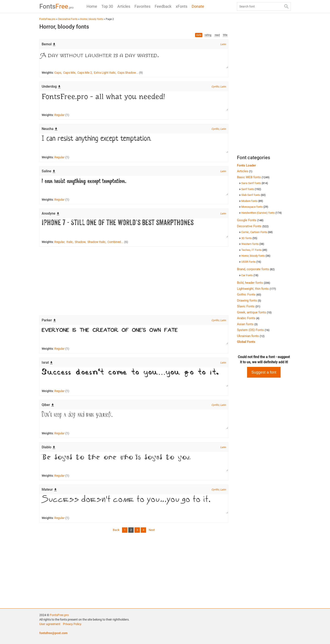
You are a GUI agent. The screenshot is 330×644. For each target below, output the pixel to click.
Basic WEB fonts (253, 177)
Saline (49, 171)
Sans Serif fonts (255, 183)
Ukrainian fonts (251, 336)
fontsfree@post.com (53, 633)
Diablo (49, 447)
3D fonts (249, 238)
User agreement (50, 624)
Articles (124, 6)
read (217, 35)
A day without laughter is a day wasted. (134, 59)
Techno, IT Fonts (254, 250)
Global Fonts (246, 342)
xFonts (182, 6)
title (225, 35)
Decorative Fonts (253, 226)
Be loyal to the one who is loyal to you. (134, 462)
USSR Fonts (251, 262)
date (199, 35)
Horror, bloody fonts (256, 256)
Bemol (49, 44)
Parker (49, 320)
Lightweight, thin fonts (256, 289)
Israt (47, 362)
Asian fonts (247, 324)
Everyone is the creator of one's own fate (134, 335)
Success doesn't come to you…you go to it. (134, 377)
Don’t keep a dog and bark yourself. (134, 419)
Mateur (49, 489)
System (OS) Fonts (253, 330)
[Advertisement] (134, 281)
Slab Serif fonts (253, 195)
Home (92, 6)
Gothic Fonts (249, 295)
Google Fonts (250, 220)
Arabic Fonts (248, 318)
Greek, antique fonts (254, 312)
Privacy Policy (72, 624)
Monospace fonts (255, 207)
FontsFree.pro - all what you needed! (134, 101)
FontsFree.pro (59, 615)
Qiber (48, 405)
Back (116, 530)
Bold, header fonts (254, 283)
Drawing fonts (249, 301)
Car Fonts (250, 275)
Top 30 (107, 6)
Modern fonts (252, 201)
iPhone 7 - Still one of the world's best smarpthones (134, 228)
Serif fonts (251, 189)
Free (57, 6)
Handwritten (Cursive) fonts (261, 213)
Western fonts (253, 244)
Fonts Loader (246, 165)
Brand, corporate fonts (256, 269)
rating (208, 35)
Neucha (50, 129)
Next (152, 530)
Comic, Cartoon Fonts (257, 232)
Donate (198, 6)
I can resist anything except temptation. (134, 143)
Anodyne (51, 213)
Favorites (142, 6)
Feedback (163, 6)
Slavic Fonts (249, 306)
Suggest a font (264, 372)
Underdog (51, 86)
